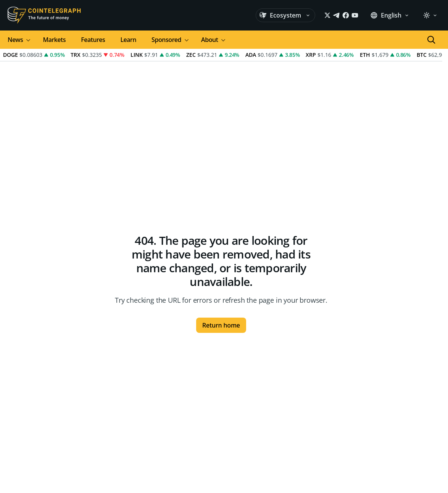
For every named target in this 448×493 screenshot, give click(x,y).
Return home (221, 325)
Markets (54, 40)
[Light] (430, 15)
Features (93, 40)
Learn (128, 40)
